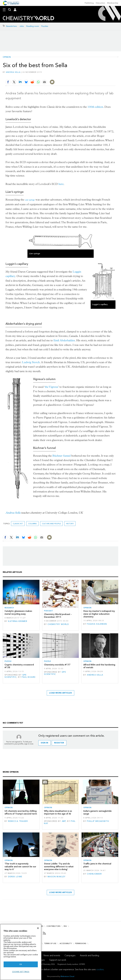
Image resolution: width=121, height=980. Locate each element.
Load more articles (60, 693)
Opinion (7, 57)
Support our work (58, 960)
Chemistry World (58, 624)
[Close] (38, 928)
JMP (64, 821)
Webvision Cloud (67, 976)
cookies (100, 969)
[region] (21, 952)
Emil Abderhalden (64, 340)
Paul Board (29, 677)
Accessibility (66, 943)
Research (9, 608)
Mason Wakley (57, 877)
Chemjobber (94, 874)
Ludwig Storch (31, 362)
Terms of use (50, 943)
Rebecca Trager (18, 821)
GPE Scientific (16, 676)
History (70, 524)
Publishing (89, 3)
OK (21, 964)
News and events (52, 955)
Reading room (33, 26)
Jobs (22, 26)
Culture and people (51, 524)
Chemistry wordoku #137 (57, 665)
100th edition (95, 107)
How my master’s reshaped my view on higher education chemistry (99, 614)
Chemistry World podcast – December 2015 (58, 616)
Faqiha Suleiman (97, 624)
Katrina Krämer (18, 621)
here (61, 184)
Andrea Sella (13, 72)
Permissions (81, 943)
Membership (113, 3)
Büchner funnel (62, 456)
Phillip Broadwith (98, 821)
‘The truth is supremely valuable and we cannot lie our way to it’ (20, 866)
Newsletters (12, 26)
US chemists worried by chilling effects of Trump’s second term (21, 812)
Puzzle (8, 661)
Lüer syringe (30, 200)
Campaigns (70, 955)
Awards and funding (89, 955)
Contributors (53, 926)
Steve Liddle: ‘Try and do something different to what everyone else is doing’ (59, 866)
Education (100, 3)
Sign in (44, 743)
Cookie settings (21, 972)
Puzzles (45, 26)
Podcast (48, 611)
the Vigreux (52, 387)
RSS (65, 926)
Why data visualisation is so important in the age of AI (58, 812)
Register (59, 743)
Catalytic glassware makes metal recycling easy (18, 612)
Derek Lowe (15, 877)
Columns (32, 524)
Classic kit (18, 524)
